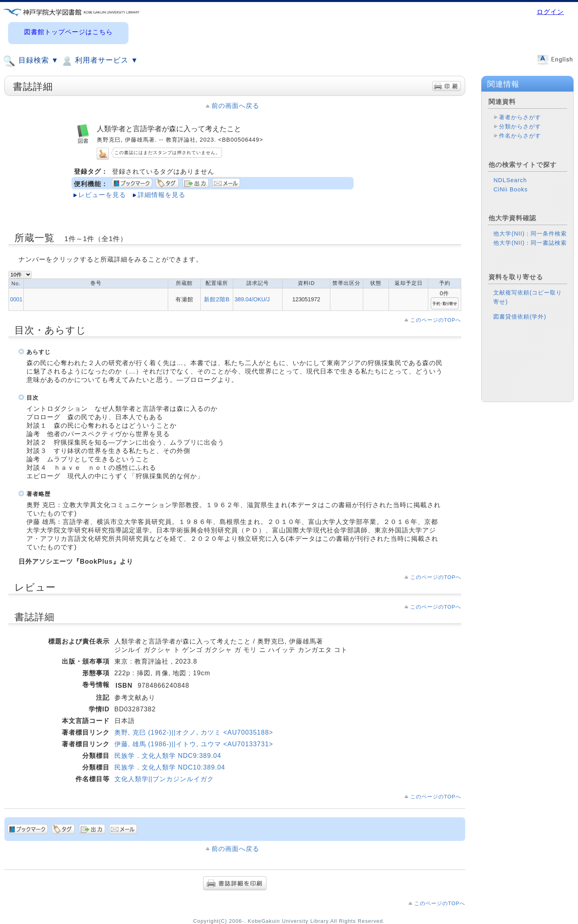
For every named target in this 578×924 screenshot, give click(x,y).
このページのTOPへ (436, 320)
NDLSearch (510, 180)
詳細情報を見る (162, 195)
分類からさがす (520, 126)
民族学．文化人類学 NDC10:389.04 (170, 767)
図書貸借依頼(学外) (520, 317)
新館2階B (217, 299)
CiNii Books (510, 189)
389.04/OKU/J (252, 299)
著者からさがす (520, 117)
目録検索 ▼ (31, 61)
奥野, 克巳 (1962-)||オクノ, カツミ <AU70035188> (194, 732)
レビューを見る (102, 195)
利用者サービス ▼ (99, 61)
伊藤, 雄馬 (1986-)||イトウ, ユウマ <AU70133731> (194, 744)
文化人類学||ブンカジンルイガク (164, 779)
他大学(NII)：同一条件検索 (530, 234)
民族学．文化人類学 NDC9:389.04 (168, 756)
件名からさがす (520, 136)
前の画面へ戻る (235, 106)
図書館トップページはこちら (68, 32)
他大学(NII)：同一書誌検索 (530, 243)
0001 (16, 299)
